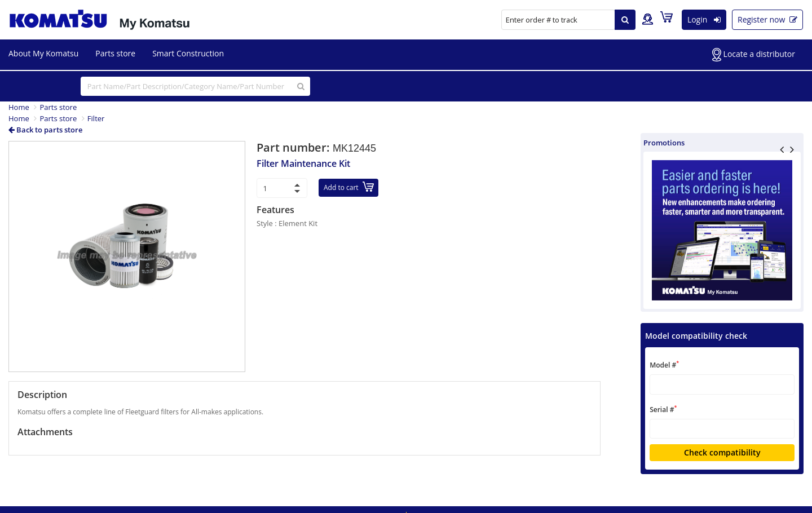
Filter (96, 118)
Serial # (663, 409)
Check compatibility (722, 452)
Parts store (115, 53)
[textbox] (722, 384)
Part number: (295, 147)
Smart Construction (188, 53)
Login (704, 19)
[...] (195, 86)
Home (19, 107)
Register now (767, 19)
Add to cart (349, 187)
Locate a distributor (754, 55)
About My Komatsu (43, 53)
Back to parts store (45, 130)
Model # (664, 364)
